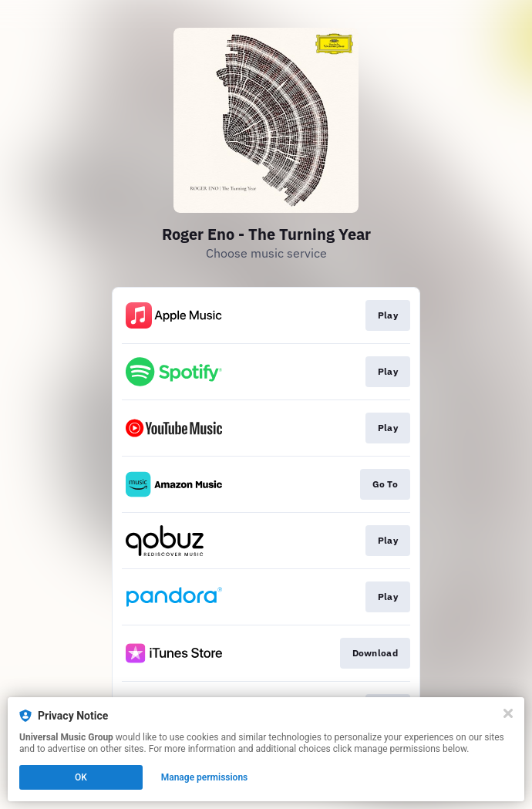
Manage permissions (205, 777)
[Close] (508, 713)
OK (81, 777)
